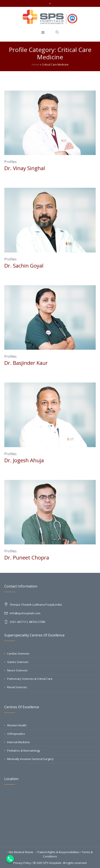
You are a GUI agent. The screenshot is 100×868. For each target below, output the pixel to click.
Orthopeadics (16, 734)
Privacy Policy (22, 863)
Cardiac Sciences (18, 653)
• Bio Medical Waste (21, 852)
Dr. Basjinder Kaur (26, 363)
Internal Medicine (18, 742)
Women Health (17, 725)
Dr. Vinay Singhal (25, 168)
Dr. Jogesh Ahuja (24, 460)
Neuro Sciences (17, 670)
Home (36, 65)
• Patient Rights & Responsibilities (58, 852)
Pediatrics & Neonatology (24, 750)
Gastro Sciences (18, 662)
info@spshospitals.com (25, 613)
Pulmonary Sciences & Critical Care (30, 679)
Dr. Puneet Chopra (27, 557)
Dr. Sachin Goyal (24, 266)
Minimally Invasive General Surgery (30, 759)
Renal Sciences (17, 687)
